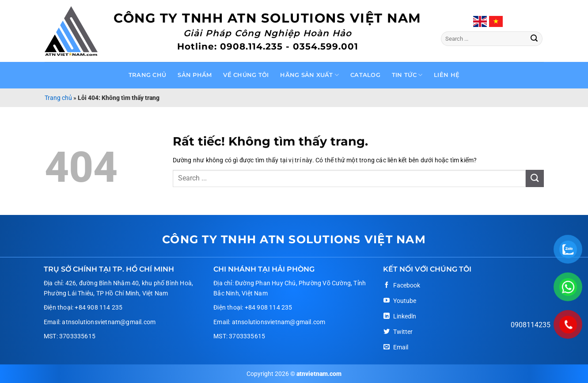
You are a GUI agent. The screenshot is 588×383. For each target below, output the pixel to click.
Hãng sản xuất (309, 75)
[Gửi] (534, 39)
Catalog (365, 75)
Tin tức (407, 75)
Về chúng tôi (246, 75)
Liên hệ (447, 75)
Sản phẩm (195, 75)
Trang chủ (147, 75)
